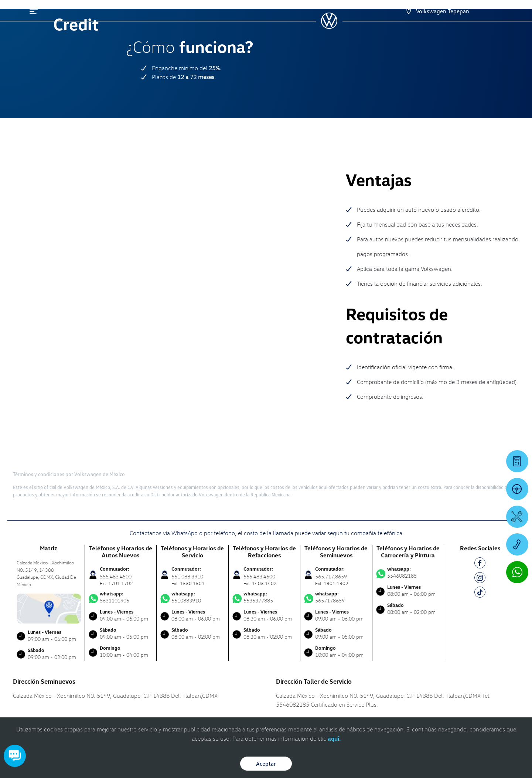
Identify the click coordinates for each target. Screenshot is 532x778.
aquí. (334, 738)
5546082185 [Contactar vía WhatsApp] (408, 533)
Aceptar (266, 764)
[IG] (480, 539)
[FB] (480, 525)
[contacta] (49, 568)
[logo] (329, 26)
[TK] (480, 554)
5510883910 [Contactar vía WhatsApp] (192, 558)
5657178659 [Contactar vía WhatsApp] (336, 558)
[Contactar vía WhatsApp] (517, 572)
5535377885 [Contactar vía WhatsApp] (265, 558)
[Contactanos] (409, 11)
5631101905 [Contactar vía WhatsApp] (121, 558)
